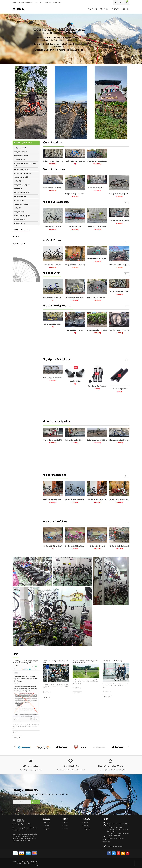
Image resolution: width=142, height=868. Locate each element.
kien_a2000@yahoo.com (115, 847)
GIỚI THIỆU (35, 863)
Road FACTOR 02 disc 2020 (97, 161)
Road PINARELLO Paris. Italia (75, 161)
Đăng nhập (87, 829)
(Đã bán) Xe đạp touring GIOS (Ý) (54, 297)
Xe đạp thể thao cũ (20, 152)
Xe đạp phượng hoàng (22, 169)
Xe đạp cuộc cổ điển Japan (97, 226)
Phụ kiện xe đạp (19, 219)
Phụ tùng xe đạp (20, 223)
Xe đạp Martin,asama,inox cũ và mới (25, 164)
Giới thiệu (47, 826)
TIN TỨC (19, 863)
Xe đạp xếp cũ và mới (21, 156)
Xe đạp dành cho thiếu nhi (23, 173)
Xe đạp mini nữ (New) (97, 546)
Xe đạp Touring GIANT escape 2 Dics (122, 291)
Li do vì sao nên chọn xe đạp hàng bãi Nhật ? (55, 662)
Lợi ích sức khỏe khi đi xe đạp (112, 661)
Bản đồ (66, 826)
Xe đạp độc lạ (19, 181)
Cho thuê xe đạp (20, 159)
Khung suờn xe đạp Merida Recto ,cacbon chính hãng (61, 188)
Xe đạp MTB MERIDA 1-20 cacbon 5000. (57, 161)
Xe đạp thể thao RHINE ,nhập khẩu (99, 259)
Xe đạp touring (19, 212)
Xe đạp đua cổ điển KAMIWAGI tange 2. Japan (103, 188)
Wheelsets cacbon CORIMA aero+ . (99, 330)
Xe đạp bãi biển (19, 200)
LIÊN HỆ (36, 865)
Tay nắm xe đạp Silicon (119, 389)
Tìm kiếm (86, 822)
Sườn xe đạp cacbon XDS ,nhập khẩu (77, 440)
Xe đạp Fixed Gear (20, 196)
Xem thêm (17, 737)
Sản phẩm (47, 829)
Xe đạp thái (18, 189)
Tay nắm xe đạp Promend (97, 386)
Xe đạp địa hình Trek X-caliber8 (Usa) (56, 265)
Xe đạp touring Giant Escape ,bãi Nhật (78, 297)
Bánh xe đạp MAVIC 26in (53, 324)
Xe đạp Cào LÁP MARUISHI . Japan (77, 499)
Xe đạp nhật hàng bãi (21, 177)
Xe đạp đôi (18, 208)
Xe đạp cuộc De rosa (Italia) (119, 220)
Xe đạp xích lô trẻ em (21, 204)
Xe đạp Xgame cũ (20, 148)
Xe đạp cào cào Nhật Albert (53, 499)
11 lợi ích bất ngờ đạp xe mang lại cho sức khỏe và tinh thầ (85, 662)
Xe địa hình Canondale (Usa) (75, 265)
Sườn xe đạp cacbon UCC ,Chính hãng (100, 440)
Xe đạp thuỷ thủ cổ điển (22, 192)
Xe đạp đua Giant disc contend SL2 (55, 226)
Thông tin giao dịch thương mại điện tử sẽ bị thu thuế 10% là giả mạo (26, 662)
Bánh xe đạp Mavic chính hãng (53, 378)
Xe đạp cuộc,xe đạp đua (22, 185)
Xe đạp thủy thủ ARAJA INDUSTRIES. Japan (124, 194)
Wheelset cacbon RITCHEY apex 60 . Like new (126, 330)
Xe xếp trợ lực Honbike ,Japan (120, 499)
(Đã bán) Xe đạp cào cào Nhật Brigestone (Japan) (104, 499)
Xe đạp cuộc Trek (75, 226)
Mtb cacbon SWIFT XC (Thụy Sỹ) (121, 265)
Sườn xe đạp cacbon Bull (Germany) (55, 440)
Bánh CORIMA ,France (75, 330)
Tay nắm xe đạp (75, 381)
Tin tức (66, 822)
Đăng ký (86, 826)
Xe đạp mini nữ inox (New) (53, 546)
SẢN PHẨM (27, 863)
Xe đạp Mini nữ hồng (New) (75, 546)
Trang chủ (47, 822)
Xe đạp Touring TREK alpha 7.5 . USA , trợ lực (81, 194)
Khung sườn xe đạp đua (22, 216)
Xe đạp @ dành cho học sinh (119, 546)
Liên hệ (66, 829)
